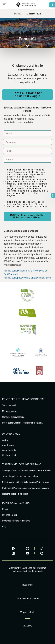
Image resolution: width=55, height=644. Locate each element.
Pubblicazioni (8, 445)
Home (18, 14)
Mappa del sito (28, 612)
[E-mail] (27, 160)
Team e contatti (9, 405)
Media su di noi (9, 455)
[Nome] (27, 133)
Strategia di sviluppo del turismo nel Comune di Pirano (26, 470)
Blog (4, 527)
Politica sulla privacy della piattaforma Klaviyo (27, 278)
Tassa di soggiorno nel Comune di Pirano (21, 476)
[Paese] (27, 151)
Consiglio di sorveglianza (13, 417)
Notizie (5, 440)
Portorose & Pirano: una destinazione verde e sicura (25, 488)
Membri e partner (10, 411)
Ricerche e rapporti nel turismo (16, 494)
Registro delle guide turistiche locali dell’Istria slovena (26, 482)
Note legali (28, 585)
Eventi (5, 509)
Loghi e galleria (9, 450)
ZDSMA (27, 626)
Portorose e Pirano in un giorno (16, 521)
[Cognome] (27, 142)
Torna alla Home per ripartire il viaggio (27, 95)
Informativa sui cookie (27, 598)
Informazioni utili (9, 515)
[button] (52, 5)
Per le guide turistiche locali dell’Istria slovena (22, 423)
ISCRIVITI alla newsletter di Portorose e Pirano (27, 216)
